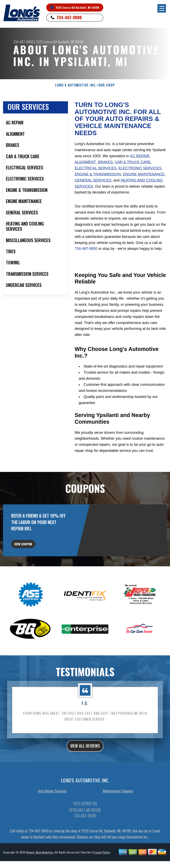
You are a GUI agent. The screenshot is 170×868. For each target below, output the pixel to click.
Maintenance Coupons (118, 817)
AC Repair (140, 156)
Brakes (105, 162)
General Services (93, 180)
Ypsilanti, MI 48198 (71, 42)
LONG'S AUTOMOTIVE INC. (76, 85)
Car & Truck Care (133, 162)
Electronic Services (140, 168)
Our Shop (107, 85)
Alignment (85, 162)
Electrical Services (96, 168)
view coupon (33, 566)
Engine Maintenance (144, 174)
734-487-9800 (69, 17)
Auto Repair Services (52, 817)
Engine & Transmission (98, 174)
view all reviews (85, 771)
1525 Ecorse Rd (46, 42)
